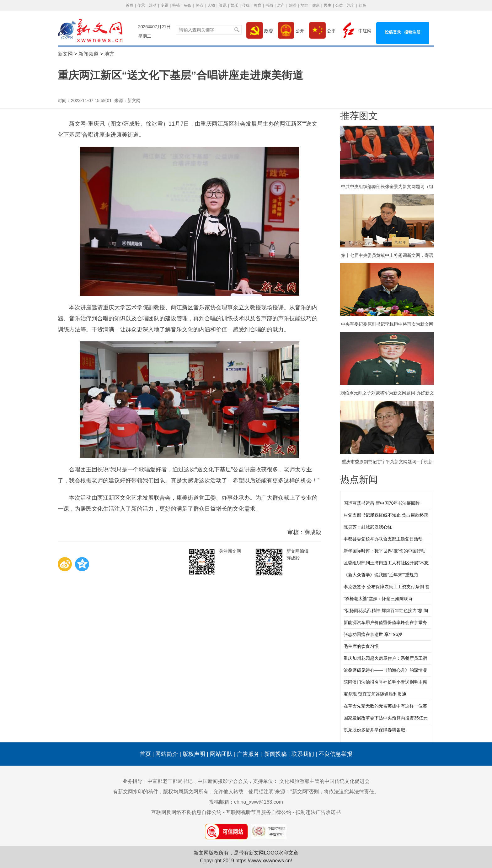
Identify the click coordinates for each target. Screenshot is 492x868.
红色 (362, 5)
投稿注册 (412, 32)
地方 (304, 5)
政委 (260, 31)
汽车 (351, 5)
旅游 (293, 5)
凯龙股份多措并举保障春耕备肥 (374, 730)
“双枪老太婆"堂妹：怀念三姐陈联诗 (378, 599)
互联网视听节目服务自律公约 (259, 812)
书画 (269, 5)
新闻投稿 (275, 754)
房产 (281, 5)
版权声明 (194, 754)
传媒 (246, 5)
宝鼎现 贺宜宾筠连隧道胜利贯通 (375, 694)
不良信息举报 (335, 754)
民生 (328, 5)
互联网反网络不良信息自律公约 (186, 812)
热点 (200, 5)
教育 (258, 5)
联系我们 (303, 754)
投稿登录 (393, 32)
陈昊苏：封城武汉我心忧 (368, 527)
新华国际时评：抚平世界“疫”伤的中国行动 (385, 551)
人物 (211, 5)
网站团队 (221, 754)
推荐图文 (359, 116)
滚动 (153, 5)
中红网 (356, 31)
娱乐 (234, 5)
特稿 (176, 5)
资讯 (223, 5)
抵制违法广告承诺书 (318, 812)
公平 (322, 31)
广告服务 (248, 754)
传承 (141, 5)
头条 (188, 5)
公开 (291, 31)
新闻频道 (88, 54)
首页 (130, 5)
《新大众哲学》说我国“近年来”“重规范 (381, 575)
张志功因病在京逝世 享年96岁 (373, 634)
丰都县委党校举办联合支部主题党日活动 (383, 539)
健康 (316, 5)
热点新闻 (359, 479)
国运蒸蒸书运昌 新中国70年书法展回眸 (382, 503)
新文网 (65, 54)
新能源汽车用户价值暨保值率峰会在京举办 (385, 622)
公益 (339, 5)
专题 (164, 5)
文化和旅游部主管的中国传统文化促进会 (324, 781)
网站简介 (167, 754)
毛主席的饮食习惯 (361, 646)
